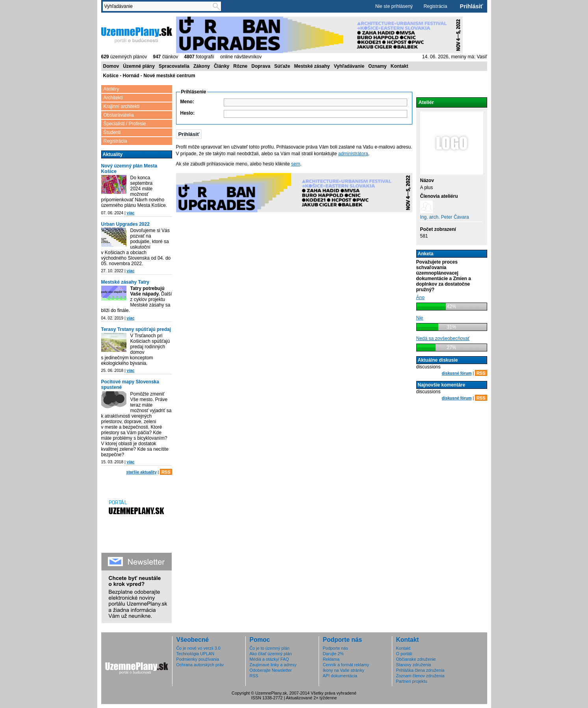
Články (222, 66)
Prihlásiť (472, 6)
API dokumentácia (340, 676)
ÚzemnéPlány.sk (137, 34)
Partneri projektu (412, 681)
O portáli (404, 654)
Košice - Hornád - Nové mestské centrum (149, 76)
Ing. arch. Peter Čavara (445, 217)
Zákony (202, 66)
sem (296, 164)
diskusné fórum (457, 373)
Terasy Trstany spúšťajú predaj (136, 329)
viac (130, 213)
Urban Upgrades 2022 (125, 224)
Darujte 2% (333, 654)
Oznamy (377, 66)
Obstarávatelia (119, 115)
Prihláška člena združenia (420, 670)
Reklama (331, 659)
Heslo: (188, 113)
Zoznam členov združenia (420, 676)
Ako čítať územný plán (271, 654)
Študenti (112, 132)
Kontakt (400, 66)
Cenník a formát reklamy (346, 665)
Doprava (261, 66)
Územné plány (139, 66)
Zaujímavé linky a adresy (273, 665)
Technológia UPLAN (196, 654)
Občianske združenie (416, 659)
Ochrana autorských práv (200, 665)
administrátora (353, 154)
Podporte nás (336, 648)
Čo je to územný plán (270, 648)
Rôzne (240, 66)
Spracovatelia (174, 66)
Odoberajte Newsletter (271, 670)
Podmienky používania (198, 659)
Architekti (113, 98)
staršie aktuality (142, 472)
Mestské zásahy (312, 66)
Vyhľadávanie (349, 66)
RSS (166, 472)
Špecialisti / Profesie (125, 124)
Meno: (187, 102)
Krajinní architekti (122, 106)
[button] (189, 134)
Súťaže (282, 66)
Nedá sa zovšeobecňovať (443, 338)
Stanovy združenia (414, 665)
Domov (111, 66)
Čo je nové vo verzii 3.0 (198, 648)
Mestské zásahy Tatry (125, 282)
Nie (420, 318)
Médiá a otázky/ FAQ (269, 659)
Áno (420, 297)
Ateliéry (111, 89)
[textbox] (159, 6)
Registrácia (435, 6)
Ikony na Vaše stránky (344, 670)
